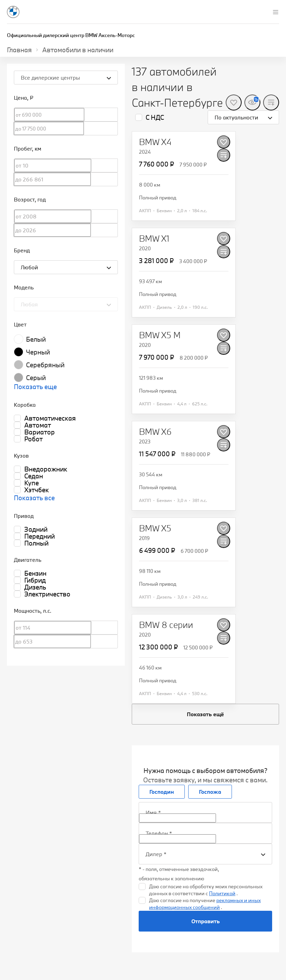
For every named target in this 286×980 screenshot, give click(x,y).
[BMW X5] (155, 528)
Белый (36, 339)
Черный (38, 352)
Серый (36, 378)
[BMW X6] (155, 432)
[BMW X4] (155, 142)
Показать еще (35, 387)
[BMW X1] (154, 239)
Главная (19, 50)
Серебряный (45, 365)
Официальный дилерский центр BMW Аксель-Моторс (71, 35)
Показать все (34, 498)
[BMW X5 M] (160, 335)
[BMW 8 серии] (166, 625)
